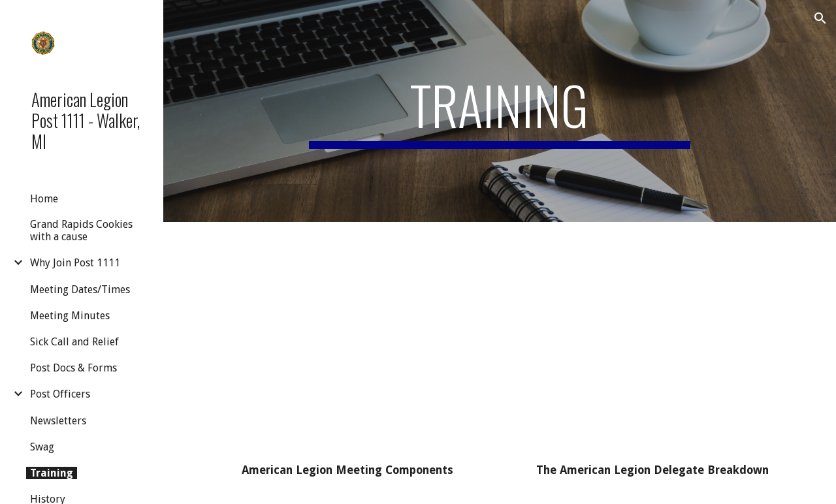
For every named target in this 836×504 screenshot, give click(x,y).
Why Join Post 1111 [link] (75, 263)
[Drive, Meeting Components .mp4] (347, 345)
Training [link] (52, 473)
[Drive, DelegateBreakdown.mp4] (652, 345)
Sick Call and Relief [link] (74, 342)
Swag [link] (42, 447)
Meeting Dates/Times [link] (80, 290)
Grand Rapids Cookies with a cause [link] (81, 230)
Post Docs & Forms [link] (73, 368)
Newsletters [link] (58, 421)
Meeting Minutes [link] (70, 316)
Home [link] (44, 199)
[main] (499, 111)
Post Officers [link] (60, 394)
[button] (820, 18)
